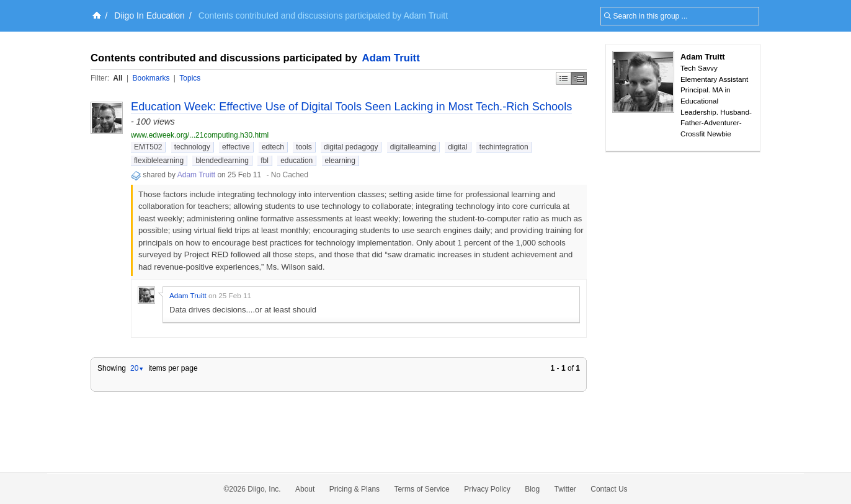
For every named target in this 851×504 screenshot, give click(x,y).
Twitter (565, 489)
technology (192, 147)
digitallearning (413, 147)
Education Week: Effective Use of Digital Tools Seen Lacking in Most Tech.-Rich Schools (351, 107)
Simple (564, 78)
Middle (579, 78)
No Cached (290, 175)
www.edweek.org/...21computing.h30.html (200, 135)
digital (457, 147)
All (118, 78)
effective (236, 147)
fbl (265, 161)
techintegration (504, 147)
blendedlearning (222, 161)
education (296, 161)
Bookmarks (151, 78)
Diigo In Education (149, 15)
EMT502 (148, 147)
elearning (340, 161)
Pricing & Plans (354, 489)
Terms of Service (421, 489)
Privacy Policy (487, 489)
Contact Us (609, 489)
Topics (190, 78)
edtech (273, 147)
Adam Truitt (391, 58)
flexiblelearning (159, 161)
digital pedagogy (351, 147)
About (305, 489)
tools (304, 147)
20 (137, 368)
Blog (532, 489)
